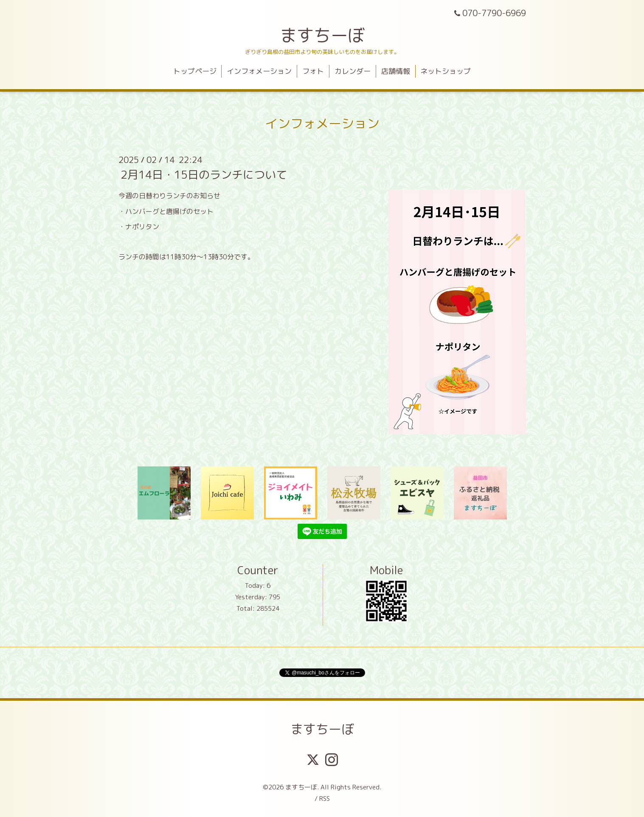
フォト (313, 71)
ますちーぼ (322, 35)
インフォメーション (259, 71)
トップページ (195, 71)
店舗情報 (396, 71)
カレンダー (353, 71)
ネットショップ (446, 71)
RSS (325, 799)
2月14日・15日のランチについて (204, 174)
